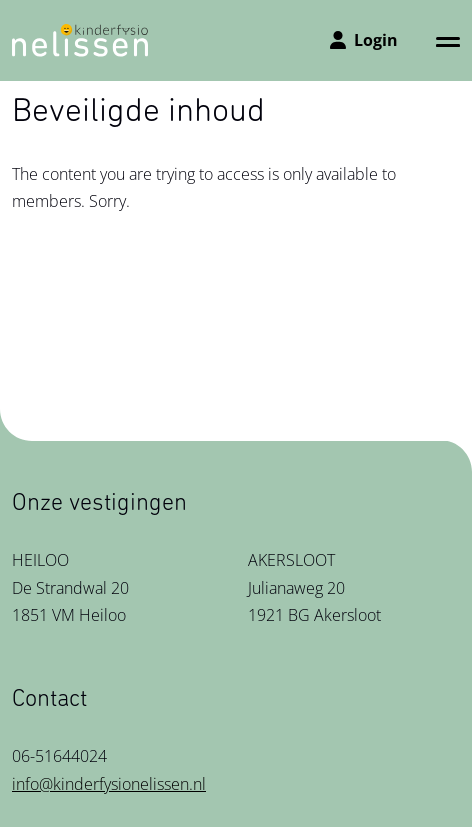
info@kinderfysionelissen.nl (109, 784)
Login (364, 40)
